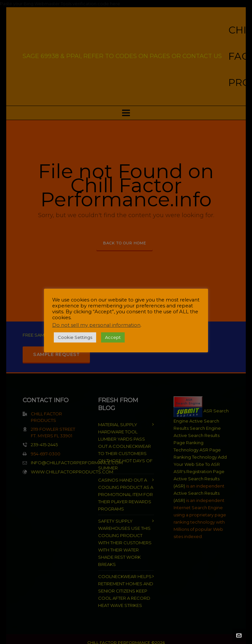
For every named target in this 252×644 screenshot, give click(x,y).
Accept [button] (113, 337)
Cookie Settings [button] (75, 337)
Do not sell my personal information (96, 325)
